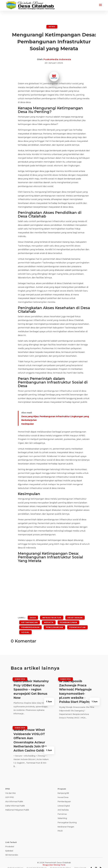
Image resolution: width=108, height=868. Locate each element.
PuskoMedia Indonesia (57, 59)
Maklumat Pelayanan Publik (17, 804)
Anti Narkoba (63, 804)
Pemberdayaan (30, 624)
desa (33, 617)
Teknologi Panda (59, 859)
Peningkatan (77, 624)
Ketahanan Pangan (66, 821)
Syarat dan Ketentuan (37, 862)
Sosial (25, 627)
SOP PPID (10, 792)
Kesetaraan (75, 617)
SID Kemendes (12, 849)
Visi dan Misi (10, 787)
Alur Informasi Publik (14, 796)
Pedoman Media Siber (61, 862)
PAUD (60, 825)
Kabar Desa (20, 674)
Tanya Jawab (80, 862)
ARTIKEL (52, 26)
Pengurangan (54, 624)
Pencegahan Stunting (67, 817)
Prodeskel (10, 841)
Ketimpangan (30, 620)
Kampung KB (63, 787)
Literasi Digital (64, 800)
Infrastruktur (52, 617)
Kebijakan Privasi (15, 862)
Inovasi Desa (63, 792)
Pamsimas (62, 808)
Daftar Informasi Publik (15, 800)
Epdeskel (9, 845)
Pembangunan (68, 620)
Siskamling (62, 813)
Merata (49, 620)
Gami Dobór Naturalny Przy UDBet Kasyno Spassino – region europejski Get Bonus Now (31, 684)
